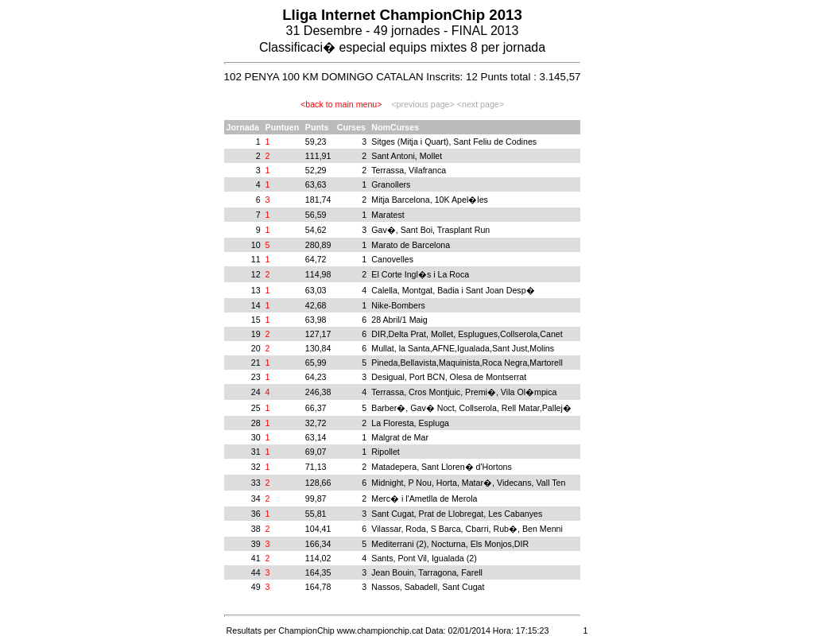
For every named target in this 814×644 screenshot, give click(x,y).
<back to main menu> (341, 104)
